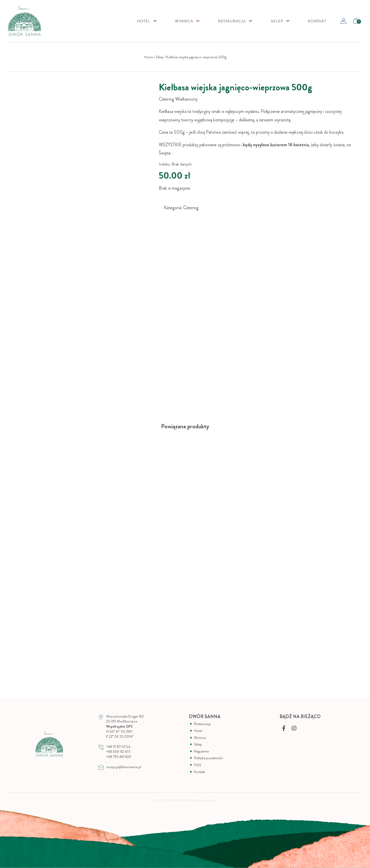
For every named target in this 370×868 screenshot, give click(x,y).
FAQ (198, 765)
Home (149, 57)
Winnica (184, 21)
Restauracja (232, 21)
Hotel (144, 21)
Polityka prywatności (209, 758)
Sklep (160, 57)
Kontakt (317, 21)
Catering (191, 208)
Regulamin (202, 751)
